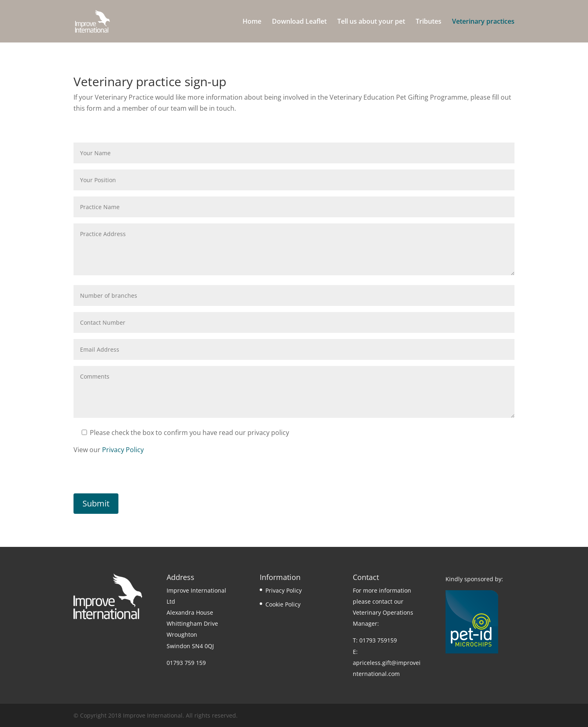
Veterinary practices (483, 22)
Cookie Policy (283, 604)
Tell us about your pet (371, 22)
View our (109, 450)
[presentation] (136, 477)
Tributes (429, 22)
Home (252, 22)
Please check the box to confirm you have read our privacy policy (185, 433)
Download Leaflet (299, 22)
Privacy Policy (123, 450)
